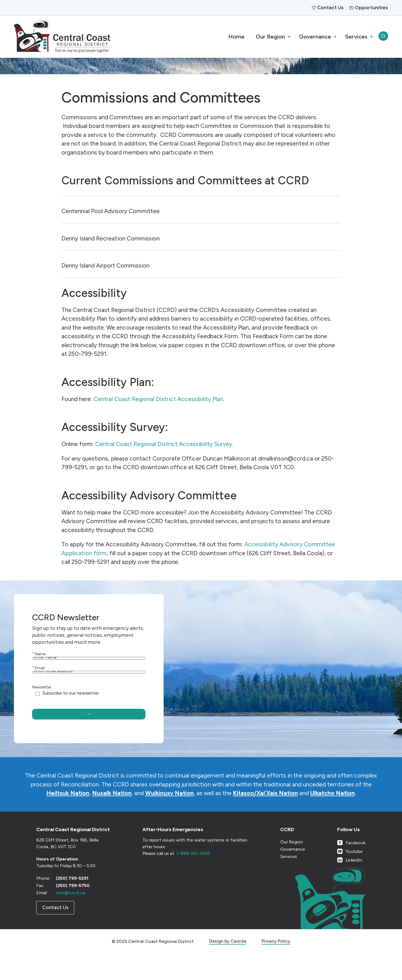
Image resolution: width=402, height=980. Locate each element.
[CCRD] (62, 36)
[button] (272, 37)
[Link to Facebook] (351, 869)
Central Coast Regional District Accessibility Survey (164, 444)
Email (38, 679)
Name (39, 654)
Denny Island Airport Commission (105, 265)
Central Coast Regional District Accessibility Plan (158, 399)
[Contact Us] (55, 934)
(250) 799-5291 (72, 905)
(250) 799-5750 (73, 912)
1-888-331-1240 (193, 880)
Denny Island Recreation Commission (111, 238)
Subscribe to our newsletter (71, 716)
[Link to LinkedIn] (351, 887)
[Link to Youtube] (351, 878)
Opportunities (371, 8)
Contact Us (330, 8)
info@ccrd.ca (70, 919)
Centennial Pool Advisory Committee (111, 211)
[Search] (383, 37)
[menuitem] (236, 37)
